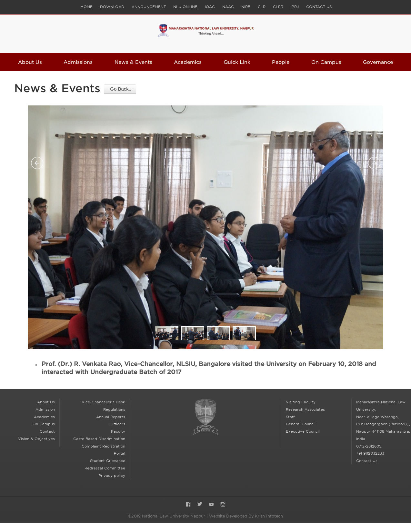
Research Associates (305, 409)
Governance (378, 62)
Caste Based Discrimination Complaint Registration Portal (99, 446)
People (281, 62)
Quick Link (237, 62)
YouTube (211, 505)
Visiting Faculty (301, 402)
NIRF (246, 7)
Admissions (78, 62)
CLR (262, 7)
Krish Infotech (269, 516)
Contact (47, 431)
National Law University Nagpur (205, 417)
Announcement (149, 7)
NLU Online (185, 7)
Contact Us (319, 7)
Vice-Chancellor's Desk (103, 402)
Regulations (114, 409)
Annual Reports (111, 417)
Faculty (118, 431)
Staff (290, 417)
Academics (188, 62)
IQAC (210, 7)
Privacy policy (112, 476)
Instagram (223, 505)
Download (112, 7)
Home (87, 7)
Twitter (200, 505)
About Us (30, 62)
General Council (301, 424)
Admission (45, 409)
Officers (118, 424)
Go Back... (120, 89)
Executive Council (303, 431)
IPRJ (295, 7)
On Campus (326, 62)
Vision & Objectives (36, 439)
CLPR (278, 7)
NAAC (228, 7)
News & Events (133, 62)
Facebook (188, 505)
